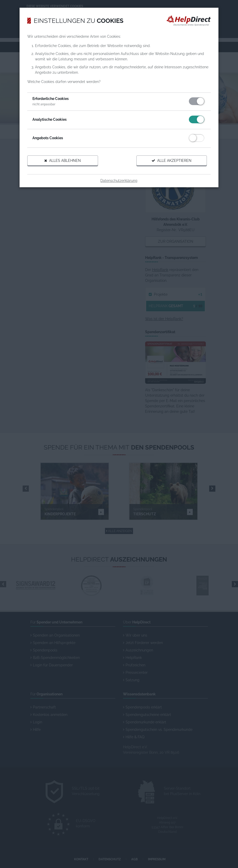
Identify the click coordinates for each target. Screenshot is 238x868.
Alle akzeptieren (168, 163)
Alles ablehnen (67, 163)
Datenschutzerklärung (119, 183)
